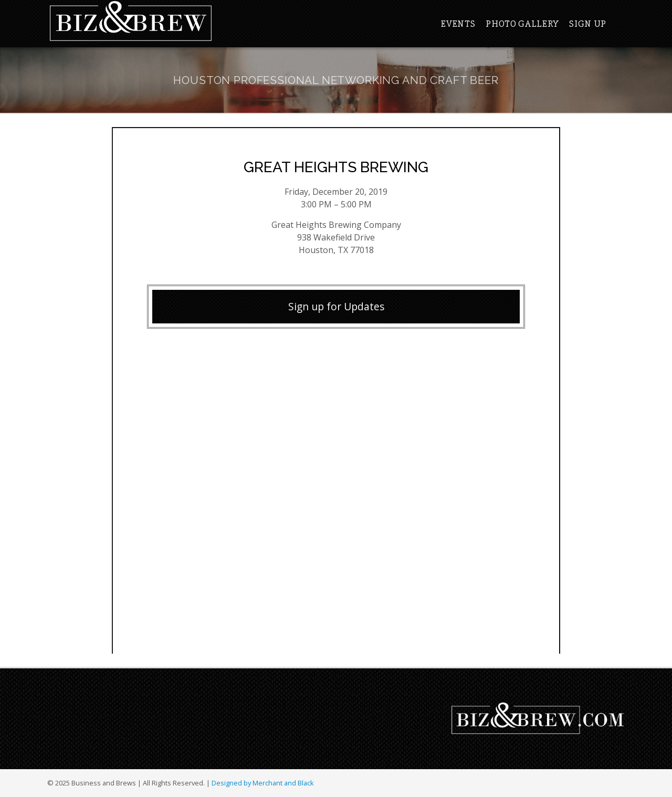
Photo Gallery (522, 24)
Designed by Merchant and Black (263, 783)
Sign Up (588, 24)
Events (458, 24)
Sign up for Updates (336, 306)
